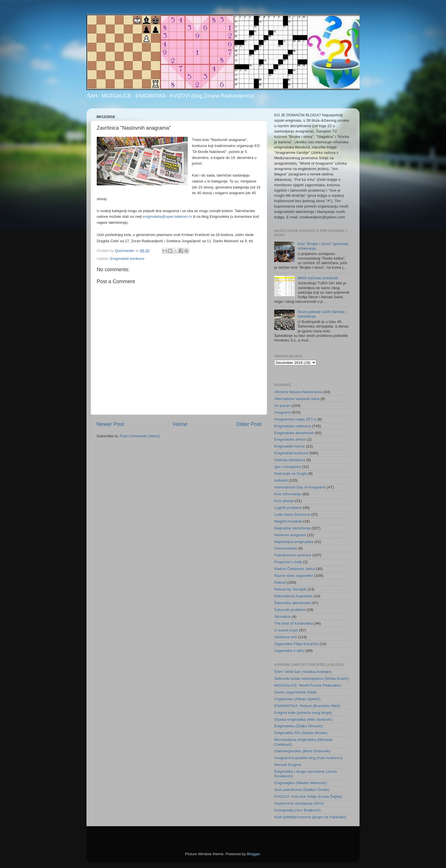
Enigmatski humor (290, 446)
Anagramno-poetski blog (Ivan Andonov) (308, 758)
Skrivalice (282, 617)
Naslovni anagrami (290, 535)
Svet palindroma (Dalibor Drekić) (302, 790)
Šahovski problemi (290, 610)
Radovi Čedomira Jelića (295, 569)
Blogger (253, 854)
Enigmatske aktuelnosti (294, 433)
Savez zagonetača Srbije (295, 692)
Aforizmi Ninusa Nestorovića (298, 392)
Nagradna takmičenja (292, 528)
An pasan (282, 406)
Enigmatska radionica (293, 426)
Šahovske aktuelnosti (292, 603)
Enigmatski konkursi (127, 259)
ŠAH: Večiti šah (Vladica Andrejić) (303, 672)
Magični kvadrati (288, 521)
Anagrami (282, 412)
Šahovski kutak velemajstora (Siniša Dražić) (312, 679)
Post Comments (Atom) (140, 436)
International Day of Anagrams (300, 487)
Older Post (249, 424)
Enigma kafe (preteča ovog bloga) (303, 713)
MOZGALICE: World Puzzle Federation (308, 685)
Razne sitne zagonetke (294, 576)
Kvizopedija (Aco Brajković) (298, 810)
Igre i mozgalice (288, 467)
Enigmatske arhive (290, 439)
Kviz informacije (288, 494)
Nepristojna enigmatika (294, 542)
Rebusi (280, 582)
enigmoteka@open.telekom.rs (167, 217)
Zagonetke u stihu (289, 651)
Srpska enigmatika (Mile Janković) (303, 719)
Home (180, 424)
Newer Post (110, 424)
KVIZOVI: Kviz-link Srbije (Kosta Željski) (308, 796)
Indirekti (281, 480)
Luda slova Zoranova (292, 514)
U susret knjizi (286, 630)
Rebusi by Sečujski (290, 589)
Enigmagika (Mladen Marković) (301, 783)
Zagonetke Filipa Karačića (296, 644)
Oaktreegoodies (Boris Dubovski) (302, 751)
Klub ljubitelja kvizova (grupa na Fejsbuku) (310, 817)
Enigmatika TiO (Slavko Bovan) (301, 733)
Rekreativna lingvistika (293, 596)
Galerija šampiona (290, 460)
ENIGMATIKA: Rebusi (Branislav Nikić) (307, 706)
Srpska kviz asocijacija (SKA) (299, 803)
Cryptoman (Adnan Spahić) (297, 699)
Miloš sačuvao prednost (318, 278)
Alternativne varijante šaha (297, 399)
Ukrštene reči (286, 637)
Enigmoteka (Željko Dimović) (299, 726)
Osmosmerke (286, 548)
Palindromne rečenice (293, 555)
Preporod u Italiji (288, 562)
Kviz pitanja (284, 501)
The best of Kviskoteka (294, 623)
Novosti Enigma (288, 765)
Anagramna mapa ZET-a (295, 419)
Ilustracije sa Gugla (291, 474)
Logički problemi (288, 508)
